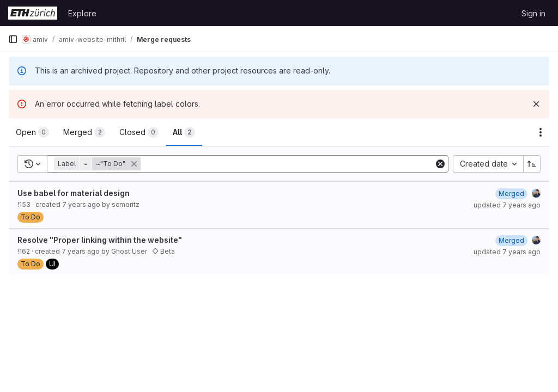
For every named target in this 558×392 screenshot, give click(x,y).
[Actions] (541, 132)
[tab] (32, 132)
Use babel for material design (74, 193)
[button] (98, 164)
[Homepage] (33, 13)
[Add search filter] (288, 164)
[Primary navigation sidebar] (13, 39)
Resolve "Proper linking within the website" (100, 240)
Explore (82, 13)
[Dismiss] (536, 104)
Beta (163, 251)
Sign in (533, 13)
